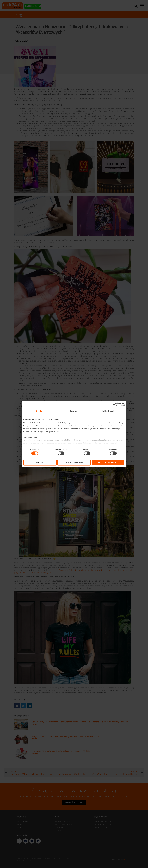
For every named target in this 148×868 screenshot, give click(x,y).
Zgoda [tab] (39, 411)
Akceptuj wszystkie (108, 463)
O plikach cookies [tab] (109, 411)
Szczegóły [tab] (74, 411)
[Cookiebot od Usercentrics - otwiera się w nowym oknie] (114, 404)
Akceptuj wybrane (74, 463)
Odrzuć (40, 463)
